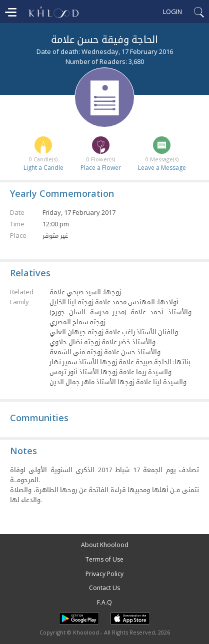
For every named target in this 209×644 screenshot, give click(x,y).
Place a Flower (101, 168)
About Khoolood (105, 545)
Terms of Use (104, 559)
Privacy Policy (104, 574)
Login (172, 11)
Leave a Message (162, 168)
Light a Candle (43, 168)
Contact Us (104, 588)
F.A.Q (104, 602)
